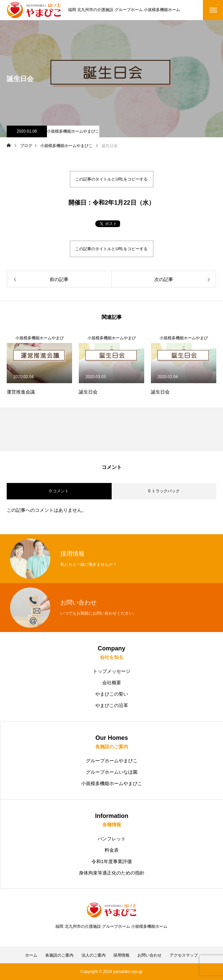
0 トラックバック (164, 491)
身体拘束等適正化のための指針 (112, 873)
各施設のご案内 (59, 955)
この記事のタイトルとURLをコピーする (111, 179)
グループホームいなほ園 (112, 772)
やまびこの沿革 (112, 705)
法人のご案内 (94, 955)
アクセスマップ (184, 955)
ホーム (31, 955)
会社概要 (112, 683)
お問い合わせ (150, 955)
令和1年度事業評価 (112, 861)
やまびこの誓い (112, 694)
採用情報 (121, 955)
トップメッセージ (112, 671)
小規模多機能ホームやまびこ (73, 131)
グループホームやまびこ (112, 761)
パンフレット (112, 839)
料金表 (112, 850)
